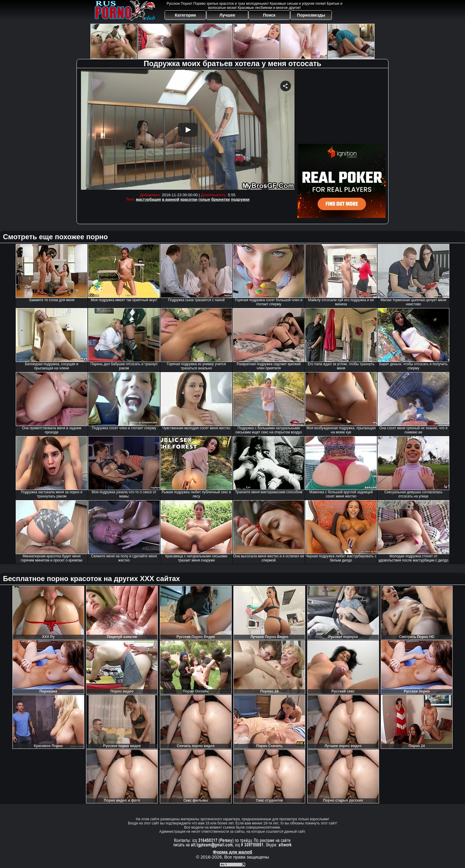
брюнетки (220, 199)
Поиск (269, 15)
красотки (189, 199)
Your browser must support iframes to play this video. (188, 130)
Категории (185, 15)
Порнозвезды (311, 15)
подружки (240, 199)
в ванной (171, 199)
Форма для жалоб (232, 852)
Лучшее (227, 15)
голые (204, 199)
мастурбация (148, 199)
